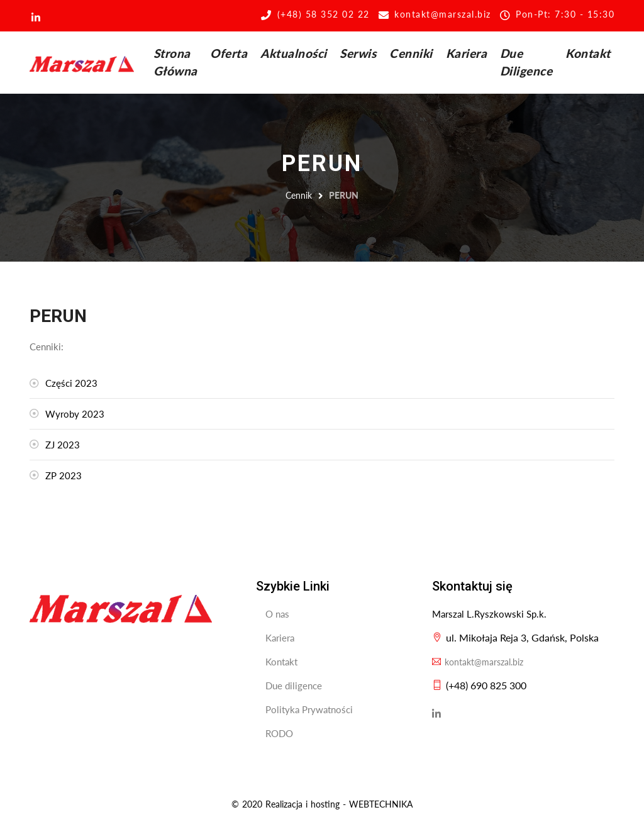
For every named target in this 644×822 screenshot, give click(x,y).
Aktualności (294, 53)
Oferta (229, 53)
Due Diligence (526, 62)
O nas (277, 614)
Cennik (299, 195)
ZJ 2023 (63, 445)
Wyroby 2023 (75, 414)
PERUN (344, 195)
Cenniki (411, 53)
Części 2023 (71, 383)
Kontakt (588, 53)
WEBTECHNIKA (381, 804)
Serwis (358, 53)
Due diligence (294, 686)
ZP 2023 (64, 475)
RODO (279, 733)
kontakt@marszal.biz (478, 662)
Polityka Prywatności (309, 709)
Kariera (467, 53)
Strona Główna (175, 62)
